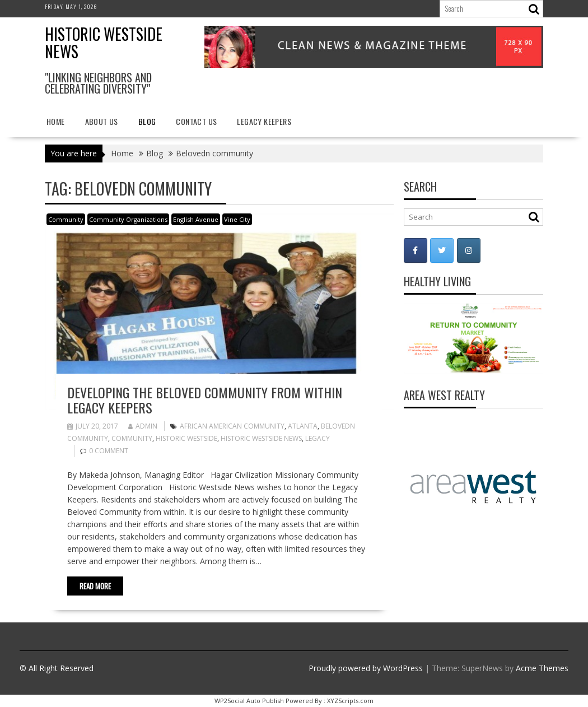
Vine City (237, 219)
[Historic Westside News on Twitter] (442, 250)
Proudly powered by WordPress (366, 668)
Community (66, 219)
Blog (147, 121)
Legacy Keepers (264, 121)
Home (56, 121)
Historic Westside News (104, 43)
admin (143, 426)
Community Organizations (128, 219)
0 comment (109, 451)
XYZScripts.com (350, 701)
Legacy (318, 438)
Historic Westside (186, 438)
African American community (232, 426)
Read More (95, 586)
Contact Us (196, 121)
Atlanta (303, 426)
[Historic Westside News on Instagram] (469, 250)
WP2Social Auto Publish (249, 701)
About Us (102, 121)
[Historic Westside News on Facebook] (416, 250)
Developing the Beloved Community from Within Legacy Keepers (205, 399)
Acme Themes (542, 668)
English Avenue (196, 219)
